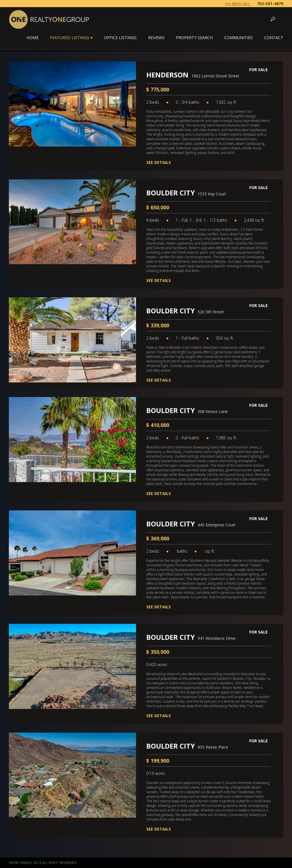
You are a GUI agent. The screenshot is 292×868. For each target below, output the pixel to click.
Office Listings (120, 38)
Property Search (194, 38)
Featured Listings (70, 38)
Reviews (156, 38)
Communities (238, 38)
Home (33, 38)
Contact (274, 38)
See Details (159, 162)
